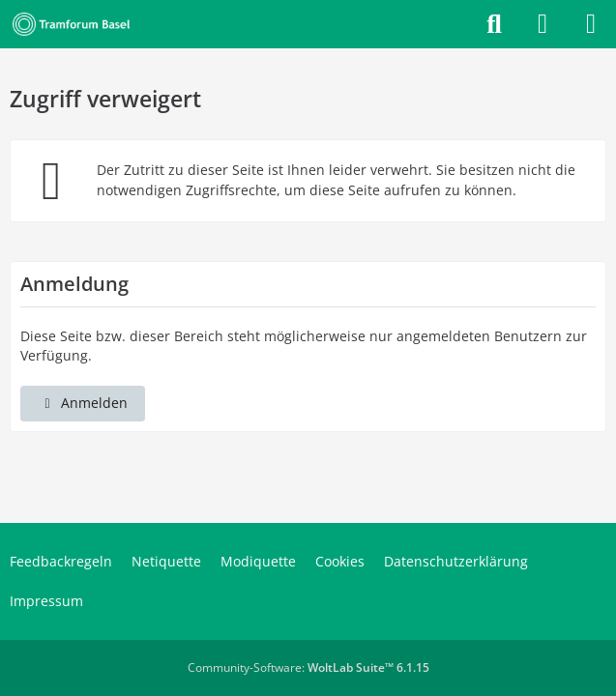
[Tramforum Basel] (75, 24)
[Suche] (494, 24)
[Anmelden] (543, 24)
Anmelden (83, 403)
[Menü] (591, 24)
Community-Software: (308, 667)
